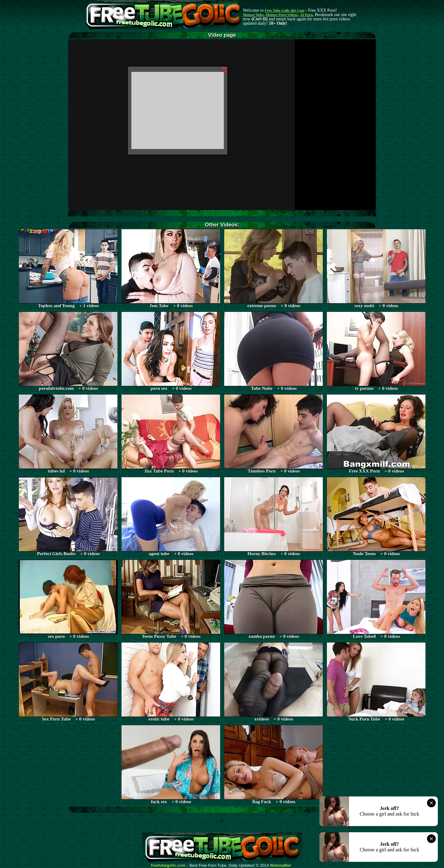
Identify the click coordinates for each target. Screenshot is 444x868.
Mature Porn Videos (282, 15)
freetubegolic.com (168, 866)
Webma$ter (281, 866)
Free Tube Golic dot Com (284, 10)
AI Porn (306, 15)
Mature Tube (253, 15)
